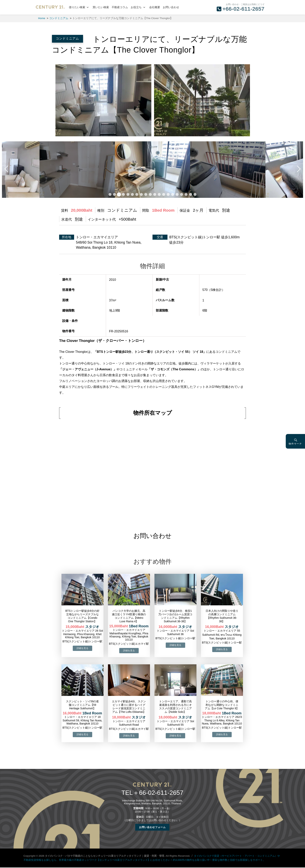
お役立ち (136, 7)
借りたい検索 (77, 7)
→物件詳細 (82, 648)
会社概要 (155, 7)
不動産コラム (120, 7)
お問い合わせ (171, 7)
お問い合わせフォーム (152, 827)
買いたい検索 (101, 7)
